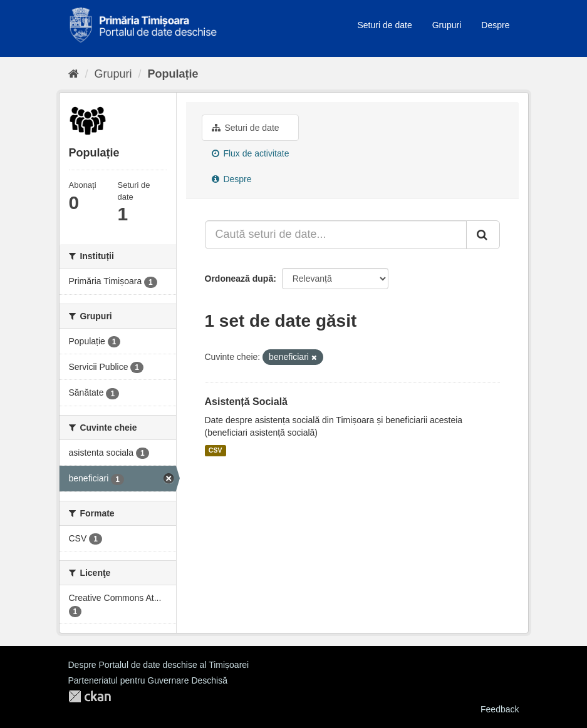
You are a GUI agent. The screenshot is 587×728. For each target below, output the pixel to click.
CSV (216, 451)
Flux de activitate (251, 153)
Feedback (500, 709)
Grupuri (447, 25)
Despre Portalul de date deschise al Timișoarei (159, 665)
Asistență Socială (247, 402)
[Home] (74, 74)
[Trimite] (483, 235)
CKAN (90, 696)
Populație (173, 74)
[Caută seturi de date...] (336, 235)
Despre (495, 25)
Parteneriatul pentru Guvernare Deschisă (148, 680)
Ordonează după (239, 279)
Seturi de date (385, 25)
